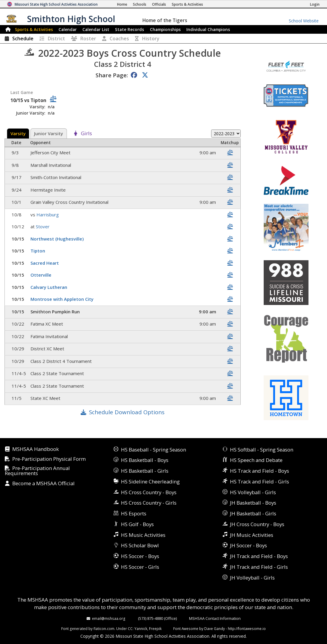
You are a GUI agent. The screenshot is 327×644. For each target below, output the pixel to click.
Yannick (141, 628)
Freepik (155, 628)
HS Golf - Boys (137, 524)
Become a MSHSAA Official (43, 484)
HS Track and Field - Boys (260, 471)
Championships (165, 29)
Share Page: (112, 75)
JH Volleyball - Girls (252, 578)
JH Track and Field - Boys (259, 556)
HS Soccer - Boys (140, 556)
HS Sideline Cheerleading (150, 482)
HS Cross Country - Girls (149, 503)
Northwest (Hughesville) (58, 239)
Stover (43, 227)
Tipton (38, 251)
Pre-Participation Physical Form (49, 459)
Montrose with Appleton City (63, 299)
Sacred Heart (45, 263)
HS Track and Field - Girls (260, 482)
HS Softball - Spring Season (262, 450)
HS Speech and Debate (256, 460)
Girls (86, 134)
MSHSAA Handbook (36, 449)
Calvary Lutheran (49, 287)
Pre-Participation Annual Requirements (37, 471)
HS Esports (134, 513)
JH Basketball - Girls (253, 513)
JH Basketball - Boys (253, 503)
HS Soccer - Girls (140, 567)
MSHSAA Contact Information (215, 618)
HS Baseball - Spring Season (153, 450)
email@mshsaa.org (109, 618)
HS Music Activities (143, 535)
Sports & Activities (34, 29)
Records (129, 29)
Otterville (42, 275)
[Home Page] (122, 4)
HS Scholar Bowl (140, 545)
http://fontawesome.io (247, 628)
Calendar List (96, 29)
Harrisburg (48, 215)
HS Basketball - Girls (145, 471)
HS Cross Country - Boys (149, 492)
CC (130, 628)
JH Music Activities (252, 535)
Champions (208, 29)
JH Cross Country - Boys (257, 524)
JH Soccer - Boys (248, 545)
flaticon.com (104, 628)
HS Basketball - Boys (145, 460)
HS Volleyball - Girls (253, 492)
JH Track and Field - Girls (259, 567)
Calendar (68, 29)
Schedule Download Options (127, 412)
